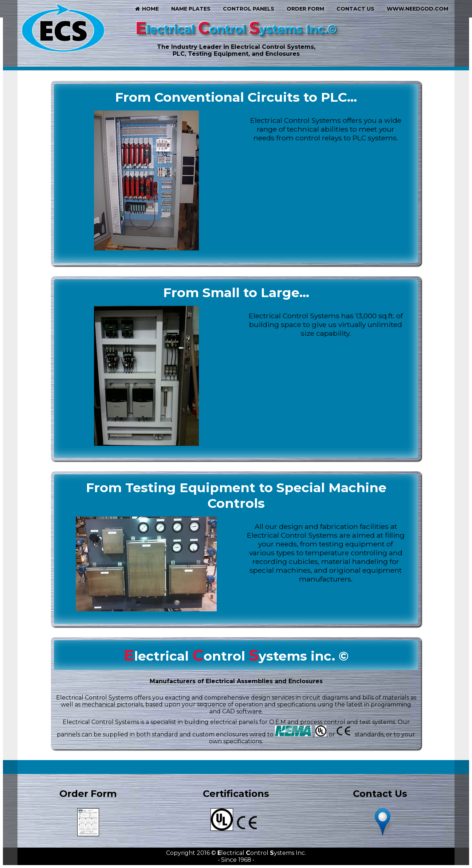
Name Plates (191, 9)
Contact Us (355, 9)
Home (146, 9)
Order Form (305, 9)
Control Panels (249, 9)
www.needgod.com (418, 9)
